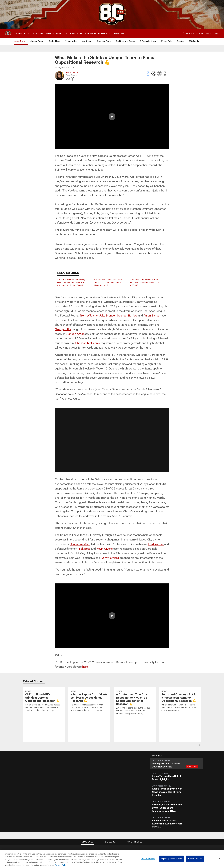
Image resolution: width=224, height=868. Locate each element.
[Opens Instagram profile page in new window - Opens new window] (72, 79)
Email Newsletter (38, 800)
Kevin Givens (104, 484)
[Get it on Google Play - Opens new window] (114, 836)
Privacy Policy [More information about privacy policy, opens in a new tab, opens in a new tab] (61, 865)
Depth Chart (188, 800)
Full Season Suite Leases (125, 791)
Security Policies (88, 814)
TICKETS (161, 786)
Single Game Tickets (161, 805)
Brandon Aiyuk (75, 269)
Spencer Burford (127, 251)
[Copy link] (165, 74)
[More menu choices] (123, 33)
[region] (112, 859)
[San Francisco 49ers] (112, 846)
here (85, 602)
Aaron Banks (151, 251)
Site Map (62, 809)
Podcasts (62, 805)
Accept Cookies (195, 859)
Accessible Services (88, 805)
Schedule (188, 795)
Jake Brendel (107, 251)
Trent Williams (89, 251)
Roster (188, 791)
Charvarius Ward (80, 479)
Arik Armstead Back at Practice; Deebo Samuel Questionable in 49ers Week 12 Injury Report (71, 218)
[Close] (219, 859)
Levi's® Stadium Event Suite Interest (125, 800)
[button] (112, 376)
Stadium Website (88, 791)
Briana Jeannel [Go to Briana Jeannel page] (72, 72)
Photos (62, 800)
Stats (188, 809)
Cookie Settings (148, 859)
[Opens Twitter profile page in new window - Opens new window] (68, 79)
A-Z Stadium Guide (88, 800)
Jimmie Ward (110, 493)
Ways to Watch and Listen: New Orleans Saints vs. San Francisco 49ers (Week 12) (108, 218)
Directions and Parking (88, 809)
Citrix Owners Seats (161, 800)
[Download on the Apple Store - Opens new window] (110, 836)
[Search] (184, 33)
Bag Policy (88, 795)
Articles (62, 791)
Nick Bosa (84, 484)
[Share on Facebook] (148, 75)
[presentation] (200, 681)
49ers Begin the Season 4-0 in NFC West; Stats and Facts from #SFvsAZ (144, 218)
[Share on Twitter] (154, 75)
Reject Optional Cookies (171, 859)
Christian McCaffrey (88, 278)
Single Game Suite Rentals (125, 795)
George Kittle (63, 265)
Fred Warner (156, 479)
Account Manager (161, 791)
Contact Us (38, 791)
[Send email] (159, 75)
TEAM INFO (188, 786)
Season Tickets (161, 795)
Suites (125, 786)
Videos (62, 795)
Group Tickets (161, 809)
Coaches (188, 805)
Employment (38, 795)
